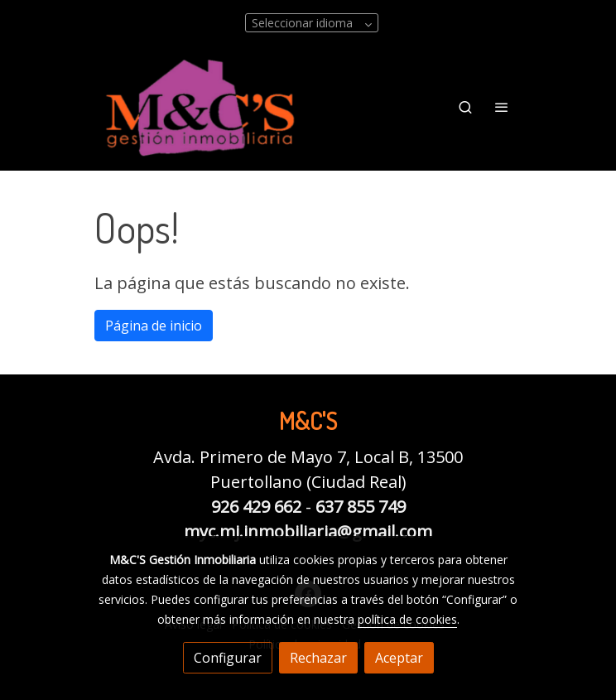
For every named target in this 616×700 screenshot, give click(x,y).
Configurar (228, 658)
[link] (200, 107)
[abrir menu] (502, 107)
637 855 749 (361, 507)
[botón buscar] (465, 107)
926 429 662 (256, 507)
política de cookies (407, 619)
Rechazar (318, 658)
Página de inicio (154, 326)
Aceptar (399, 658)
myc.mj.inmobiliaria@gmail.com (308, 531)
